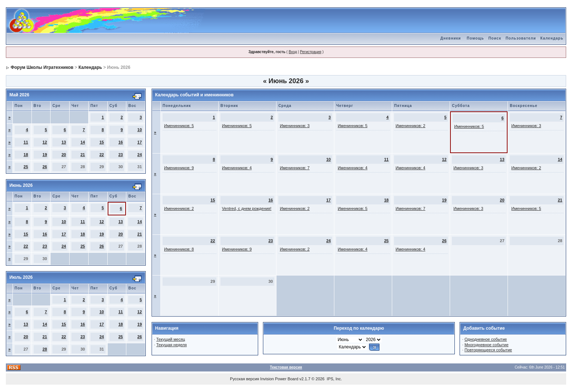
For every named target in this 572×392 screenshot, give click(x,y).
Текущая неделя (172, 345)
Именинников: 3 (295, 126)
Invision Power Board (279, 379)
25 (26, 167)
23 (120, 155)
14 (83, 142)
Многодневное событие (486, 345)
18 (26, 155)
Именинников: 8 (179, 249)
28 (45, 349)
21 (83, 155)
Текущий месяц (171, 339)
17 (140, 142)
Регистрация (311, 52)
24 (140, 155)
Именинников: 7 (295, 168)
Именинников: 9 (179, 168)
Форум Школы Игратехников (42, 67)
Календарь (552, 38)
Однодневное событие (486, 339)
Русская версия (244, 379)
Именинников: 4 (237, 168)
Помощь (476, 38)
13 (64, 142)
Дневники (451, 38)
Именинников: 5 (179, 126)
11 (26, 142)
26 (45, 167)
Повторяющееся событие (488, 350)
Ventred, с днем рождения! (247, 208)
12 (45, 142)
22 (101, 155)
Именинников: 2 (410, 126)
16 (120, 142)
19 (45, 155)
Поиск (495, 38)
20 (64, 155)
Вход (293, 52)
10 (140, 130)
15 (101, 142)
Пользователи (521, 38)
